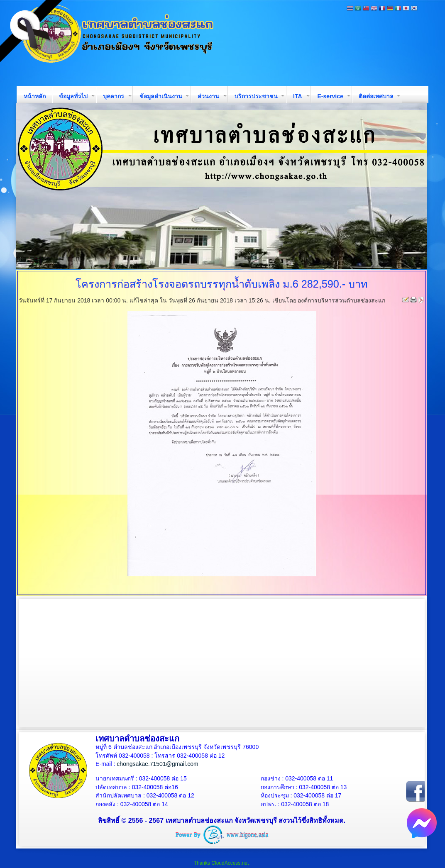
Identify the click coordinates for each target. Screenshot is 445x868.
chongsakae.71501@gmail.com (157, 764)
